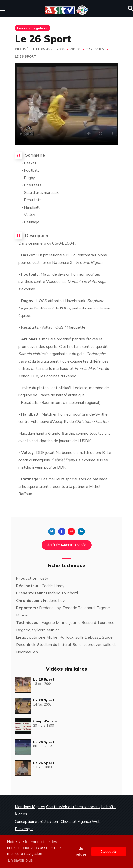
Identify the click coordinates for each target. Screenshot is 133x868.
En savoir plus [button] (20, 860)
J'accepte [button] (109, 852)
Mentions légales (30, 807)
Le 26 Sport (25, 57)
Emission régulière (32, 28)
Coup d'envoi (45, 721)
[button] (130, 9)
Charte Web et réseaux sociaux (73, 807)
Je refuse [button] (81, 852)
